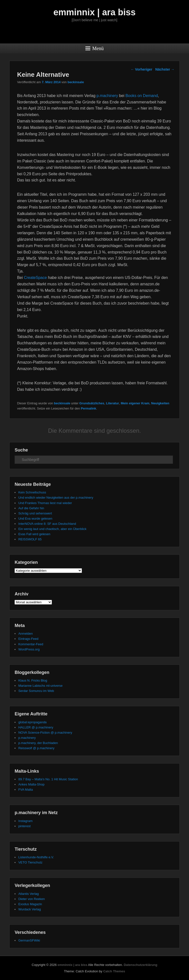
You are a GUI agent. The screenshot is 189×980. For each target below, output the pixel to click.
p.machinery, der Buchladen (38, 743)
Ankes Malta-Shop (31, 784)
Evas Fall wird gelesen (34, 534)
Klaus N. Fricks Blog (33, 680)
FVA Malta (25, 790)
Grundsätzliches (92, 403)
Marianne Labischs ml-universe (40, 686)
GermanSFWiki (29, 940)
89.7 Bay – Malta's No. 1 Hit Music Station (48, 779)
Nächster (165, 69)
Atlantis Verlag (28, 894)
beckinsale (76, 82)
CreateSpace (35, 278)
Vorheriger (142, 69)
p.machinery (107, 96)
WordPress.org (29, 649)
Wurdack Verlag (30, 909)
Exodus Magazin (30, 904)
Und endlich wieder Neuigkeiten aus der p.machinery (56, 498)
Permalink (89, 408)
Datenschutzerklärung (141, 965)
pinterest (24, 826)
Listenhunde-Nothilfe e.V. (36, 857)
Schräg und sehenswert (35, 513)
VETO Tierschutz (30, 862)
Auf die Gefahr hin (31, 508)
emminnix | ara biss (94, 12)
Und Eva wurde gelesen (35, 519)
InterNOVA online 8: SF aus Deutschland (47, 524)
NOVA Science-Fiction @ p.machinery (45, 733)
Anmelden (25, 634)
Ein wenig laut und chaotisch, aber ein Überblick (52, 529)
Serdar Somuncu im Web (36, 691)
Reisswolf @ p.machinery (36, 748)
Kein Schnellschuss (32, 492)
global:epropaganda (32, 722)
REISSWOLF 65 (30, 539)
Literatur (113, 403)
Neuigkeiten (160, 403)
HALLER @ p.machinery (36, 727)
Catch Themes (114, 971)
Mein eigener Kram (135, 403)
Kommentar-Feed (31, 644)
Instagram (25, 821)
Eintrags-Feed (28, 639)
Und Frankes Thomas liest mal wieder (45, 503)
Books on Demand (142, 96)
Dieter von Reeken (31, 899)
